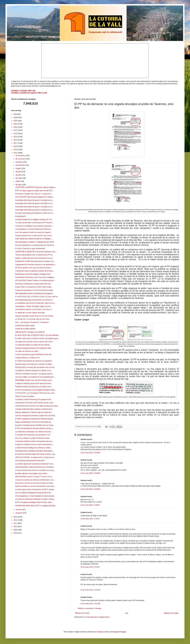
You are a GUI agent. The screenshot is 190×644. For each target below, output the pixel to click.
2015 (16, 150)
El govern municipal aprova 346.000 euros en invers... (35, 425)
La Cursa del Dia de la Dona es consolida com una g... (35, 470)
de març (19, 185)
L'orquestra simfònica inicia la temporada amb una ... (34, 441)
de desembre (21, 156)
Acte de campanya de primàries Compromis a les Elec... (36, 416)
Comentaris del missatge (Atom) (97, 617)
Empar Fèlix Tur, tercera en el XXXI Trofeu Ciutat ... (34, 287)
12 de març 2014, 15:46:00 (90, 473)
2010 (16, 526)
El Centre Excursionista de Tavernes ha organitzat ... (34, 361)
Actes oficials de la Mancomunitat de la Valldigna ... (34, 239)
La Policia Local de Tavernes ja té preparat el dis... (34, 400)
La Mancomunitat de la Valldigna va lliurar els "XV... (34, 219)
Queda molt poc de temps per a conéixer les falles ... (34, 364)
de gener (19, 513)
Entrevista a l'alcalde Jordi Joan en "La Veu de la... (34, 194)
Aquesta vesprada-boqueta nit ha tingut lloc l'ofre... (34, 348)
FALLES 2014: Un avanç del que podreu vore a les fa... (35, 367)
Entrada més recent (82, 613)
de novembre (21, 159)
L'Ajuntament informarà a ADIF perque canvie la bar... (35, 403)
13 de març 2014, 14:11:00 (90, 604)
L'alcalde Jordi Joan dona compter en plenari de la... (34, 409)
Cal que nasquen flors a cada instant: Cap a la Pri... (34, 236)
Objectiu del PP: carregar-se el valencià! (30, 332)
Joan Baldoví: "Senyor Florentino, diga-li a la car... (33, 306)
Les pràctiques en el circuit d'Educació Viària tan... (34, 229)
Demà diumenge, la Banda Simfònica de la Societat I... (35, 467)
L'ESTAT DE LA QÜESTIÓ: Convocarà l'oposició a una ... (36, 252)
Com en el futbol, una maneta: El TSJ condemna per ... (35, 377)
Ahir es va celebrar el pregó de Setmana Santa (32, 438)
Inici (127, 613)
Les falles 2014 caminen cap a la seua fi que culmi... (34, 342)
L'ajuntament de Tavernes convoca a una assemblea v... (36, 265)
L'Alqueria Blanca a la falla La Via (27, 358)
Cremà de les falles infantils (25, 329)
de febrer (19, 510)
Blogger (123, 632)
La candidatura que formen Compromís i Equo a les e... (35, 303)
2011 (16, 523)
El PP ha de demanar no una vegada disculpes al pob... (36, 390)
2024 (16, 121)
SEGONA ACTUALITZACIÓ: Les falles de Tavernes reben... (37, 406)
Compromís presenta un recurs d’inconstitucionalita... (35, 290)
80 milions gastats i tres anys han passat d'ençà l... (34, 268)
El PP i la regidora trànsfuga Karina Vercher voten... (34, 502)
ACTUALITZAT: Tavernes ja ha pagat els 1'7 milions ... (35, 197)
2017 (16, 143)
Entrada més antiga (171, 613)
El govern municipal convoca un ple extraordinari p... (34, 444)
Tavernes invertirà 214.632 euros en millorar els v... (34, 387)
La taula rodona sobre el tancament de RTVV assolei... (35, 490)
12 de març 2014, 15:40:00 (90, 453)
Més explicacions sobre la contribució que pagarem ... (35, 293)
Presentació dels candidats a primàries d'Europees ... (35, 451)
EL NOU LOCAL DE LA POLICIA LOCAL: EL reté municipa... (37, 335)
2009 (16, 530)
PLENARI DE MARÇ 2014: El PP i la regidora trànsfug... (36, 506)
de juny (18, 175)
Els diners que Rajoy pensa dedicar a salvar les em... (35, 213)
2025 (16, 118)
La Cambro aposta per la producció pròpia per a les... (35, 464)
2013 (16, 517)
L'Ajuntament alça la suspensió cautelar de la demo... (35, 271)
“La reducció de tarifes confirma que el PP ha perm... (34, 223)
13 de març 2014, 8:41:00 (90, 567)
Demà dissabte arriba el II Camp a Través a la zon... (34, 477)
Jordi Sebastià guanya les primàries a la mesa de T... (34, 300)
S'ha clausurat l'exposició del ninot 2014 (30, 461)
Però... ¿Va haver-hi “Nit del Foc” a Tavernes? (32, 322)
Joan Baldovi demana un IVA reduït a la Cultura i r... (34, 309)
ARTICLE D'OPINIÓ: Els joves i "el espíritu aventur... (34, 374)
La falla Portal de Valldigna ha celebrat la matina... (34, 448)
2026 (16, 114)
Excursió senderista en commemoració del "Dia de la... (35, 245)
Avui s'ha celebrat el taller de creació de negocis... (33, 232)
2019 (16, 137)
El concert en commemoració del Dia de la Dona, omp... (36, 454)
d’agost (18, 168)
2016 (16, 146)
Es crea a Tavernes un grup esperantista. (30, 248)
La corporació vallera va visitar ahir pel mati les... (33, 345)
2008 (16, 533)
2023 (16, 124)
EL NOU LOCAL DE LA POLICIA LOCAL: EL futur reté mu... (37, 297)
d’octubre (19, 162)
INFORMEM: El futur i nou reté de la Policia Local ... (34, 380)
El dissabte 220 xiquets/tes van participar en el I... (33, 435)
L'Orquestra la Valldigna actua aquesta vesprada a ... (35, 226)
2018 (16, 140)
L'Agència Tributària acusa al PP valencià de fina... (34, 383)
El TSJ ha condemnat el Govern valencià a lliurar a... (34, 428)
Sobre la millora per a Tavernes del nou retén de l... (34, 412)
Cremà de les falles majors (25, 326)
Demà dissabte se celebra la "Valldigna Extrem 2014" (35, 242)
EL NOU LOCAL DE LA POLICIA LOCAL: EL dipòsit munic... (37, 338)
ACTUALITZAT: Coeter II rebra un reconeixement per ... (35, 280)
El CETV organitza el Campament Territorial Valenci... (35, 419)
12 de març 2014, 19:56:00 (90, 489)
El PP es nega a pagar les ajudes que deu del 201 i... (35, 191)
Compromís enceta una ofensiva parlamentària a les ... (35, 480)
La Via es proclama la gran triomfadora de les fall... (34, 354)
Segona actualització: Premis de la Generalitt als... (34, 422)
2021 (16, 130)
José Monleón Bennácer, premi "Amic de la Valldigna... (35, 277)
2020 (16, 134)
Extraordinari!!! (21, 216)
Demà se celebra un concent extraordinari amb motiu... (35, 486)
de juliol (19, 172)
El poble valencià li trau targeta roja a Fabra (31, 473)
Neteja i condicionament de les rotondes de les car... (34, 258)
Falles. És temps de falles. (25, 396)
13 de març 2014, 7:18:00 (90, 519)
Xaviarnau (100, 632)
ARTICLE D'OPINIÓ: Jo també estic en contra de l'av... (35, 457)
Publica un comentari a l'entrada (90, 608)
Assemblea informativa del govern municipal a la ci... (34, 200)
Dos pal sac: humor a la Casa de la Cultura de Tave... (35, 483)
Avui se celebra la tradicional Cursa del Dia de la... (34, 493)
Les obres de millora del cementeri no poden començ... (35, 499)
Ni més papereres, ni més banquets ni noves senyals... (35, 496)
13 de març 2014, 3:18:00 (90, 505)
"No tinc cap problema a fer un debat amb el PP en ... (35, 255)
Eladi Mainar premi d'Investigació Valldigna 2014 (33, 274)
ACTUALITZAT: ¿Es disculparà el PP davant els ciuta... (35, 393)
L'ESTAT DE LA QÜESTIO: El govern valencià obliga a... (36, 187)
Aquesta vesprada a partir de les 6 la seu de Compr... (35, 316)
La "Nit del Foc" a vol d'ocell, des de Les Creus (32, 319)
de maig (19, 178)
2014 (16, 153)
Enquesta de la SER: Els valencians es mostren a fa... (35, 261)
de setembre (20, 165)
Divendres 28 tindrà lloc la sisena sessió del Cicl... (33, 284)
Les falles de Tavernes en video (27, 351)
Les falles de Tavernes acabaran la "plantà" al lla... (34, 371)
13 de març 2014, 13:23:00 (90, 590)
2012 (16, 520)
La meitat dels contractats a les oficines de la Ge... (34, 432)
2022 (16, 127)
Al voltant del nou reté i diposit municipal (30, 313)
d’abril (18, 181)
